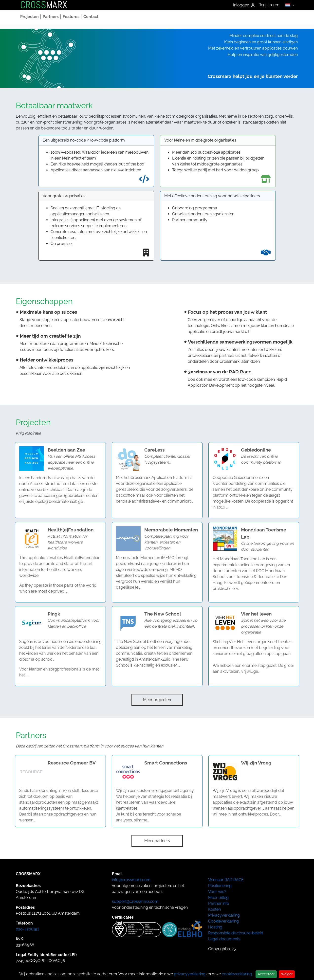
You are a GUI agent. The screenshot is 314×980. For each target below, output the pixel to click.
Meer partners (157, 841)
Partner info (219, 903)
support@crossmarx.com (135, 901)
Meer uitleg (218, 898)
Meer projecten (157, 700)
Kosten (214, 909)
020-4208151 (27, 929)
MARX (44, 5)
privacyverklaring (190, 974)
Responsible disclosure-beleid (236, 933)
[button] (288, 5)
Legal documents (224, 939)
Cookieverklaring (223, 921)
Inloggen (244, 5)
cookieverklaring (237, 974)
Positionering (220, 886)
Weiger (287, 974)
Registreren (269, 5)
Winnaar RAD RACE (226, 880)
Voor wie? (217, 892)
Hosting (215, 927)
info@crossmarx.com (131, 880)
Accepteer (266, 974)
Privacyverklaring (224, 915)
